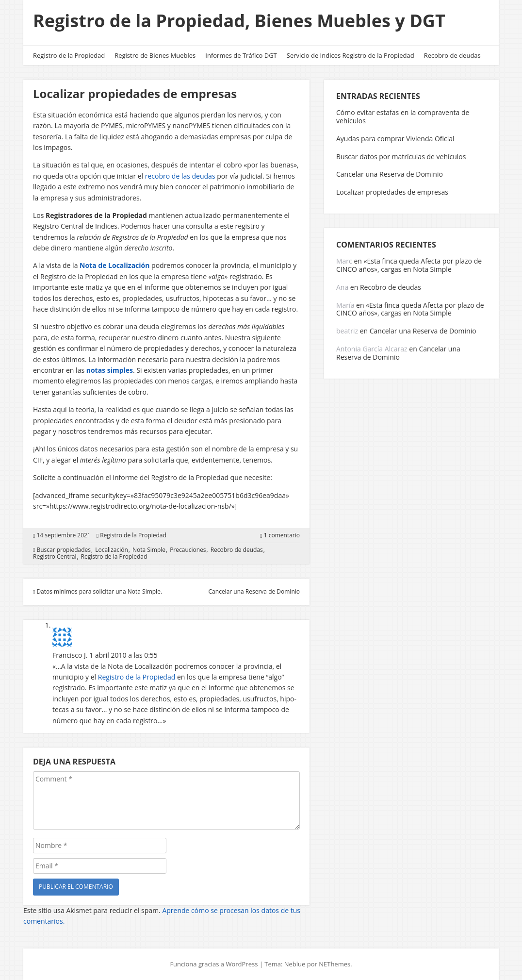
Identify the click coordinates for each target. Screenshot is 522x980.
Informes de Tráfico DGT (241, 55)
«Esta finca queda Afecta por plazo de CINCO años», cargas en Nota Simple (409, 265)
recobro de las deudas (180, 176)
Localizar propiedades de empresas (392, 192)
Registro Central (55, 557)
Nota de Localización (114, 265)
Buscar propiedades (64, 550)
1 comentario (282, 535)
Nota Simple (149, 550)
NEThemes (334, 964)
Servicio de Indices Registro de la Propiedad (351, 55)
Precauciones (188, 550)
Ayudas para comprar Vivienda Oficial (395, 139)
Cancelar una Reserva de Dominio (390, 174)
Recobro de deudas (452, 55)
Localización (112, 550)
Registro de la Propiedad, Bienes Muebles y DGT (239, 21)
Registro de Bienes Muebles (155, 55)
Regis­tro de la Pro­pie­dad (137, 677)
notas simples (110, 370)
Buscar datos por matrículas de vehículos (401, 157)
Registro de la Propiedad (69, 55)
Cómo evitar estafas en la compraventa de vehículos (403, 116)
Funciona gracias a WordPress (214, 964)
